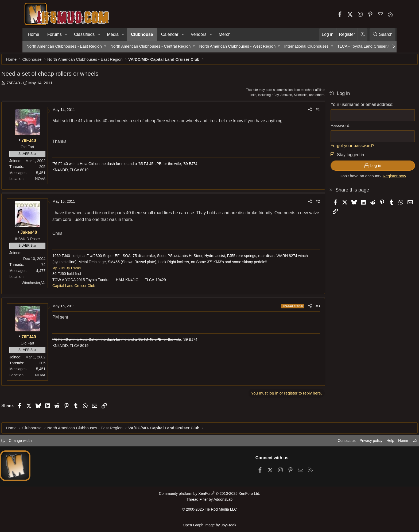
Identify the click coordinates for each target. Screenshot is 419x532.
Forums (55, 34)
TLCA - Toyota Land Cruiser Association (373, 46)
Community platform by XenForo (210, 496)
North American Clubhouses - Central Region (150, 46)
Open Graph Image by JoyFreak (210, 525)
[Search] (382, 35)
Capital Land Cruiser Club (99, 294)
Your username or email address (336, 107)
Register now (369, 179)
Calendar (170, 34)
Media (113, 34)
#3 (293, 315)
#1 (293, 112)
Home (34, 34)
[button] (66, 35)
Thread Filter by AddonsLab (210, 501)
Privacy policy (342, 443)
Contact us (316, 443)
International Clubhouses (307, 46)
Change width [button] (48, 443)
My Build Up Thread (92, 277)
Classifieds (84, 34)
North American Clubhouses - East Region (64, 46)
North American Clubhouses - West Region (238, 46)
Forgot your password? (327, 148)
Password (315, 128)
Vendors (199, 34)
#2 (293, 204)
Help (363, 443)
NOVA (65, 181)
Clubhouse (142, 34)
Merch (225, 34)
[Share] (285, 112)
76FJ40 (38, 85)
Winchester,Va (59, 285)
